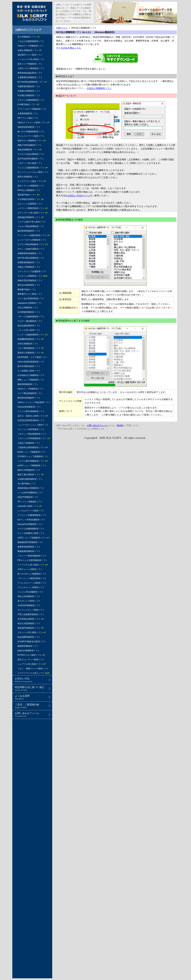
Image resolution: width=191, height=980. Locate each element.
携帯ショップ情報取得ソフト (31, 380)
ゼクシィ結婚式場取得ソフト (31, 249)
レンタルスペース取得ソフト (31, 511)
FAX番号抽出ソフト (29, 104)
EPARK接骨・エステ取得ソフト (32, 357)
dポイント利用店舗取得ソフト (32, 520)
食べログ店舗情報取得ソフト (31, 132)
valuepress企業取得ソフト (30, 303)
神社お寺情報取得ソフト (29, 596)
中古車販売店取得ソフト (31, 199)
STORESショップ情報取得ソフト (33, 457)
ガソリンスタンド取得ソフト (31, 610)
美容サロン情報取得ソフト (32, 141)
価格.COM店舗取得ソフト (30, 145)
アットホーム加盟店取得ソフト (34, 235)
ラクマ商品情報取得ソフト (30, 393)
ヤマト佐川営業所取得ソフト (31, 299)
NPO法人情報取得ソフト (29, 190)
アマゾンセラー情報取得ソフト (32, 109)
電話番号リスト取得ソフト (30, 55)
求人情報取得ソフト (29, 37)
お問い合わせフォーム (97, 425)
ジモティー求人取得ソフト (30, 163)
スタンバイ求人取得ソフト (32, 633)
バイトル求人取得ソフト (29, 330)
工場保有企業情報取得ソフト (33, 447)
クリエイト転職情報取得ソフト (32, 515)
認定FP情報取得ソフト (28, 497)
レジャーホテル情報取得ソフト (32, 240)
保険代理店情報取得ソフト (30, 280)
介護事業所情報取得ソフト (30, 77)
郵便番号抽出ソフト (27, 290)
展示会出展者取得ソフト (29, 285)
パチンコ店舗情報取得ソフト (31, 317)
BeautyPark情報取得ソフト (30, 524)
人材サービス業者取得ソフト (31, 68)
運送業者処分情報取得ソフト (31, 488)
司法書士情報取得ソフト (29, 95)
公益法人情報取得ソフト (29, 443)
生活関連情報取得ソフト (29, 312)
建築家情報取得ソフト (28, 646)
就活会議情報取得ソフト (29, 326)
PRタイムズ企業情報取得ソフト (33, 560)
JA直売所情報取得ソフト (29, 605)
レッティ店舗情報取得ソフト (33, 335)
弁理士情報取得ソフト (28, 344)
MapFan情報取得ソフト (29, 651)
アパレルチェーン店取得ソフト (32, 583)
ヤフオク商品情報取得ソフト (33, 244)
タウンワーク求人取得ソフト (33, 213)
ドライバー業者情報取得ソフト (32, 556)
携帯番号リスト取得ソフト (30, 294)
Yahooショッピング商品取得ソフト (34, 402)
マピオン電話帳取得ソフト (30, 321)
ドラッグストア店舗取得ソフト (32, 271)
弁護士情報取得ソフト (30, 50)
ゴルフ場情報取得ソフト (31, 348)
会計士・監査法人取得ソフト (33, 416)
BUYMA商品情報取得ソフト (32, 82)
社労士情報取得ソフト (28, 308)
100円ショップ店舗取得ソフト (33, 538)
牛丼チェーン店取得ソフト (30, 569)
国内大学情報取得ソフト (29, 470)
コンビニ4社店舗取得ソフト (31, 592)
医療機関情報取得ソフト (31, 339)
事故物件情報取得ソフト (31, 628)
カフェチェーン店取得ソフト (31, 587)
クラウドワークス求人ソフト (34, 673)
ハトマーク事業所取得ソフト (33, 208)
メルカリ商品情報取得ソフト (31, 226)
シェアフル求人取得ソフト (32, 664)
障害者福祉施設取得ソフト (30, 73)
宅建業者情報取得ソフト (29, 86)
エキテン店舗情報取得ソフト (31, 100)
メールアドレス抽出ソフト (32, 181)
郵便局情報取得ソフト (28, 384)
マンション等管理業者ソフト (31, 429)
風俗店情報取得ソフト (30, 150)
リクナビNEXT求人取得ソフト (32, 222)
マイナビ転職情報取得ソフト (31, 529)
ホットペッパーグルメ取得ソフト (33, 172)
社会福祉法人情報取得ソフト (31, 375)
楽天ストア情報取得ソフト (30, 64)
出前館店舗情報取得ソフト (30, 479)
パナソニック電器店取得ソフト (32, 578)
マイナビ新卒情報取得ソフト (31, 411)
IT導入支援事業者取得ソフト (31, 614)
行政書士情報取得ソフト (29, 91)
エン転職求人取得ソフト (29, 371)
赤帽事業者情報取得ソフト (30, 253)
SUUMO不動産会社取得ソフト (32, 642)
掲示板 (120, 425)
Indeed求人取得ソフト (30, 506)
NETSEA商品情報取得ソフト (31, 258)
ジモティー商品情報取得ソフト (32, 434)
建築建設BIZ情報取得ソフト (31, 542)
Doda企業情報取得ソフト (29, 407)
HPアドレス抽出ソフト (28, 118)
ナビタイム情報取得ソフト (33, 276)
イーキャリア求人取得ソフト (31, 59)
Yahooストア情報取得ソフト (31, 46)
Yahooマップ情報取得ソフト (31, 389)
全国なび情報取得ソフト (29, 267)
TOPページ (62, 28)
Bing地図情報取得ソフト (29, 637)
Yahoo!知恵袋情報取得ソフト (31, 362)
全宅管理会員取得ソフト (31, 619)
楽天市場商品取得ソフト (29, 366)
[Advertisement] (32, 744)
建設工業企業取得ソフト (31, 475)
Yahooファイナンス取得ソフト (34, 123)
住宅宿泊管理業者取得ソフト (31, 420)
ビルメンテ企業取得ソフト (30, 204)
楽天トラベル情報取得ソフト (31, 186)
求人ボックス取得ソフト (29, 601)
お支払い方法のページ (79, 196)
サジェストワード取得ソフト (31, 136)
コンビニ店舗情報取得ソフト (33, 168)
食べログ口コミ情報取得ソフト (32, 574)
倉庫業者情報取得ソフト (29, 547)
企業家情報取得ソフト (28, 114)
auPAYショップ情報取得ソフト (32, 466)
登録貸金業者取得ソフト (29, 127)
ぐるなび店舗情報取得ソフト (31, 41)
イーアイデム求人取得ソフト (33, 565)
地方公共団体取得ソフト (29, 623)
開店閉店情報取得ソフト (29, 398)
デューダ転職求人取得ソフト (31, 533)
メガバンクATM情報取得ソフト (34, 438)
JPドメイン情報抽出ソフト (30, 502)
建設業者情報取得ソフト (29, 231)
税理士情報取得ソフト (28, 177)
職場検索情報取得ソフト (29, 551)
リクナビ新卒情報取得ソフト (33, 461)
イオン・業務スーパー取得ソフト (33, 669)
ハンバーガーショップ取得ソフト (33, 425)
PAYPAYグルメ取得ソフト (31, 655)
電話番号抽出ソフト (29, 195)
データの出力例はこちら (69, 48)
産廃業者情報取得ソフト (29, 262)
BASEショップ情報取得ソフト (32, 452)
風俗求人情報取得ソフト (31, 353)
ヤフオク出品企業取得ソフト (31, 154)
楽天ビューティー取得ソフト (31, 660)
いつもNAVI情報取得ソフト (30, 493)
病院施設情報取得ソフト (31, 217)
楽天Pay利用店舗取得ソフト (31, 159)
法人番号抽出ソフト (27, 484)
